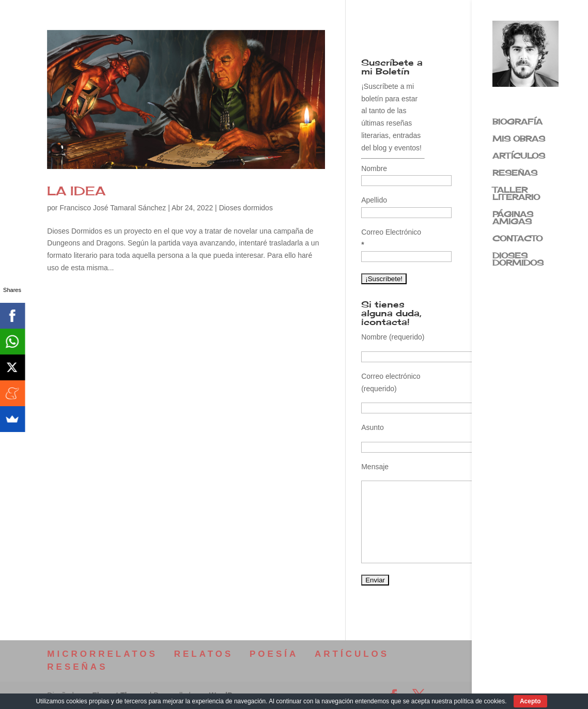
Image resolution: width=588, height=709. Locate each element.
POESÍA (274, 654)
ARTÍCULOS (519, 157)
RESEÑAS (515, 174)
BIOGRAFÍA (517, 122)
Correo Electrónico (391, 238)
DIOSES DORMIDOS (518, 260)
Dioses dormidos (246, 208)
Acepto (530, 701)
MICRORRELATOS (102, 654)
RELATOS (204, 654)
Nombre (374, 168)
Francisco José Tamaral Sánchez (113, 208)
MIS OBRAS (519, 140)
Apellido (374, 200)
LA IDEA (76, 191)
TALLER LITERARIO (516, 194)
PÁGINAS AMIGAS (513, 219)
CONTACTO (517, 239)
